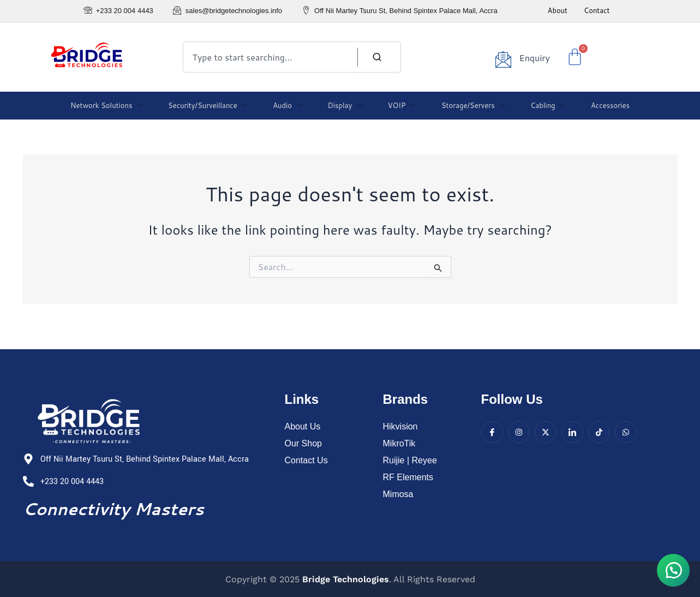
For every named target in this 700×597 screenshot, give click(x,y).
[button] (673, 570)
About (558, 10)
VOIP (400, 105)
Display (345, 105)
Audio (289, 105)
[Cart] (575, 57)
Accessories (605, 105)
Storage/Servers (471, 105)
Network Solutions (111, 105)
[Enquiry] (503, 59)
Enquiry (534, 58)
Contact (597, 10)
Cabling (544, 105)
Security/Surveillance (211, 105)
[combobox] (292, 57)
